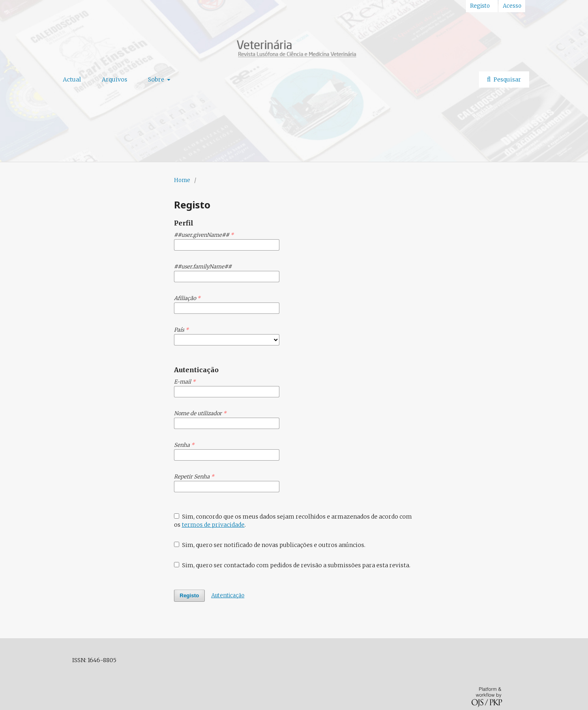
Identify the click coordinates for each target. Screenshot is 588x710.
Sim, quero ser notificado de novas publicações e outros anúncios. (270, 545)
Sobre (157, 79)
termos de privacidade (213, 525)
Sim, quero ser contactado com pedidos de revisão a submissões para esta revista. (292, 565)
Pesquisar (507, 79)
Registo (480, 6)
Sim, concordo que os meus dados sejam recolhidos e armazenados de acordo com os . (293, 521)
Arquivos (115, 79)
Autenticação (228, 595)
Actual (72, 79)
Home (182, 180)
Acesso (512, 6)
